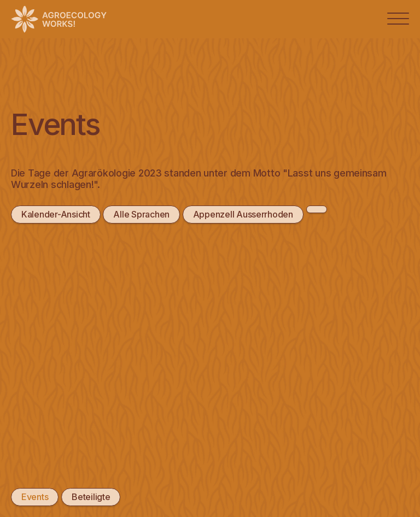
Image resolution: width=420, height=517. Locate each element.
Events (35, 497)
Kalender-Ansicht (56, 214)
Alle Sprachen (141, 214)
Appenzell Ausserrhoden (243, 214)
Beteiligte (91, 497)
